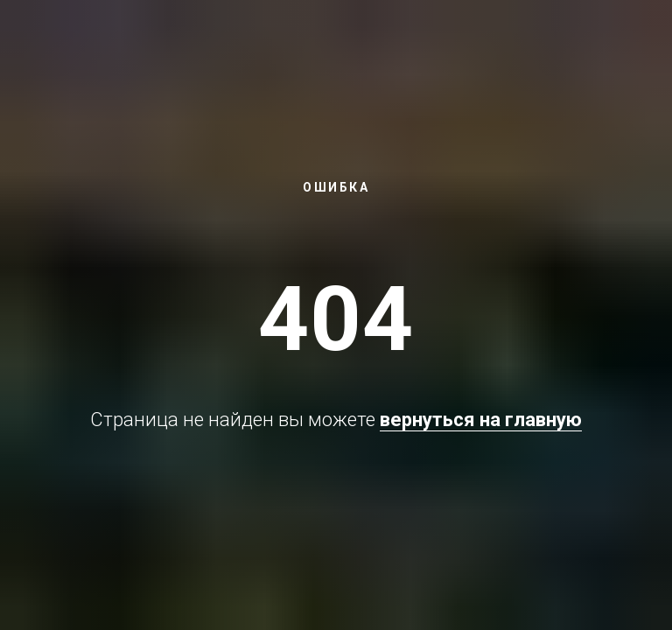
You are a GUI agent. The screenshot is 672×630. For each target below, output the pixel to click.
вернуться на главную (481, 420)
